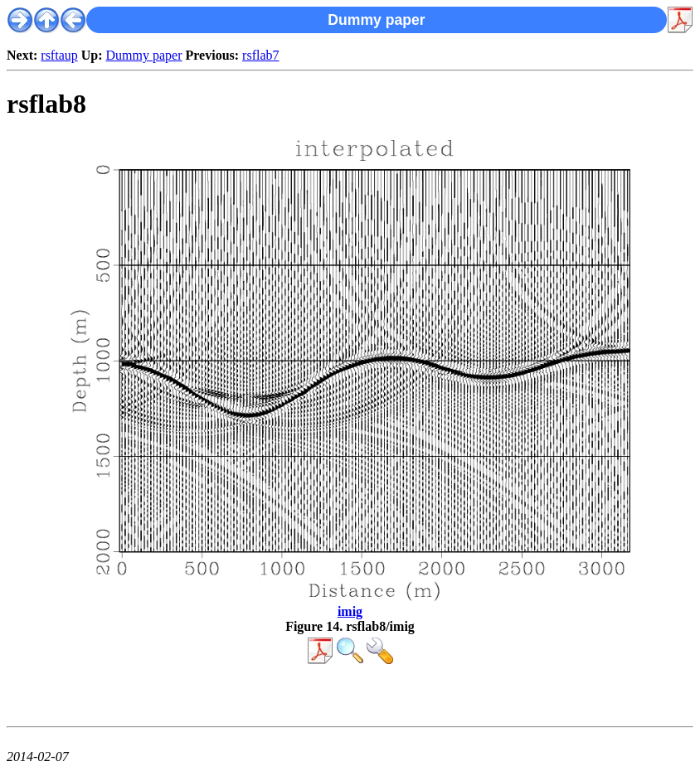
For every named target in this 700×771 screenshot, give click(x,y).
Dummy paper (144, 55)
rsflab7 (260, 55)
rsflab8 (46, 104)
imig (350, 611)
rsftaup (59, 55)
